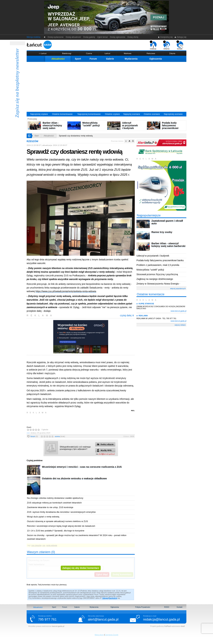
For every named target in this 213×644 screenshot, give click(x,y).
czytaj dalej (127, 315)
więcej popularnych (178, 288)
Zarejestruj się (165, 37)
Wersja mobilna (33, 37)
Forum (93, 59)
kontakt (180, 45)
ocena (60, 436)
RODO (167, 607)
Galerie (110, 59)
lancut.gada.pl (58, 626)
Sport (78, 59)
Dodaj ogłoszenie (118, 37)
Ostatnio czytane (112, 114)
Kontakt (180, 607)
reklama (166, 45)
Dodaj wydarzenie (56, 37)
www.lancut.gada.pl (178, 311)
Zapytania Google (112, 635)
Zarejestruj (113, 598)
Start (37, 136)
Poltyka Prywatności (143, 607)
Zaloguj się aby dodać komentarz (81, 568)
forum (34, 436)
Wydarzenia (131, 59)
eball (183, 626)
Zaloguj (105, 598)
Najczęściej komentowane (89, 114)
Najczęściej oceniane (173, 114)
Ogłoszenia (156, 59)
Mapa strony (99, 635)
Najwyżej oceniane (132, 114)
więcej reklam (180, 325)
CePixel (168, 626)
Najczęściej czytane (39, 114)
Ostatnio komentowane (62, 114)
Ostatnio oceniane (152, 114)
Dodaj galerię (89, 37)
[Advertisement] (106, 87)
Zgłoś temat (103, 37)
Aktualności (58, 59)
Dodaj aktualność (73, 37)
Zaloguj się (180, 37)
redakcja (153, 45)
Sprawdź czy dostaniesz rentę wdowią (76, 136)
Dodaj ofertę (133, 37)
